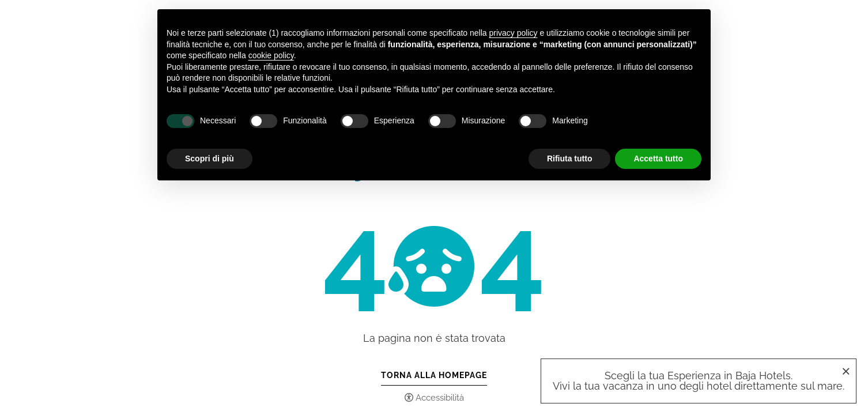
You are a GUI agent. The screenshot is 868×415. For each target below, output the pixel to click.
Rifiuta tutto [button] (570, 159)
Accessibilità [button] (440, 398)
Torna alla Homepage (434, 375)
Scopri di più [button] (210, 159)
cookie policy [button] (271, 55)
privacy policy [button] (514, 33)
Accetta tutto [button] (658, 159)
